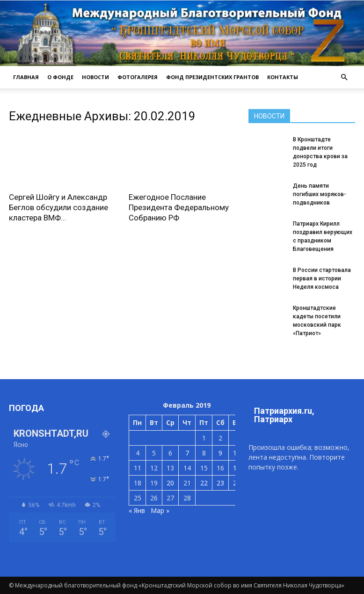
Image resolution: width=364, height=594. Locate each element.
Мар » (160, 510)
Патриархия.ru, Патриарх (284, 415)
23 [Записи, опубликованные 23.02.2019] (220, 483)
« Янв (137, 510)
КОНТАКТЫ (283, 77)
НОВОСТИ (95, 77)
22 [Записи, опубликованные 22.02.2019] (204, 483)
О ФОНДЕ (60, 77)
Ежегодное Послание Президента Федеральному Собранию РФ (179, 207)
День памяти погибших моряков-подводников (320, 194)
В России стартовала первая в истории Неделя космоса (322, 279)
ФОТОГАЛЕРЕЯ (138, 77)
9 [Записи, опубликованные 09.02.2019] (220, 453)
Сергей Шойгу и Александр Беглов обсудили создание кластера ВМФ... (58, 207)
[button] (344, 77)
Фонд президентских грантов (212, 77)
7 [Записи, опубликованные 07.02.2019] (187, 453)
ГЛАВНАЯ (26, 77)
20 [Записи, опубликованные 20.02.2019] (170, 483)
